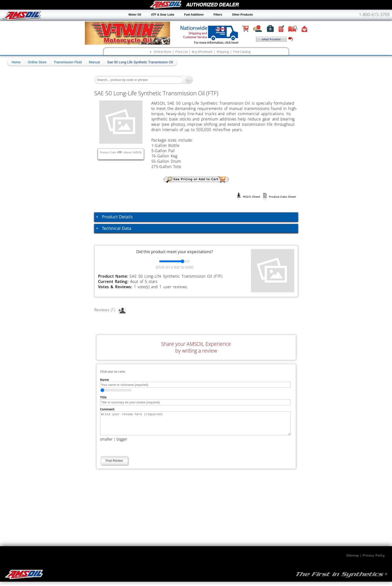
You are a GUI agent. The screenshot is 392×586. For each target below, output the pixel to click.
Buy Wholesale (202, 52)
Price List (181, 52)
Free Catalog (242, 52)
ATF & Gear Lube (163, 15)
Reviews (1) (110, 310)
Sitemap (353, 560)
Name (104, 380)
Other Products (242, 15)
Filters (218, 15)
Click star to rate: (113, 371)
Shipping (223, 52)
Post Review (114, 465)
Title (103, 397)
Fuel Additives (194, 15)
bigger (122, 443)
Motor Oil (135, 15)
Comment (107, 409)
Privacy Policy (374, 560)
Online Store (162, 52)
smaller (106, 443)
